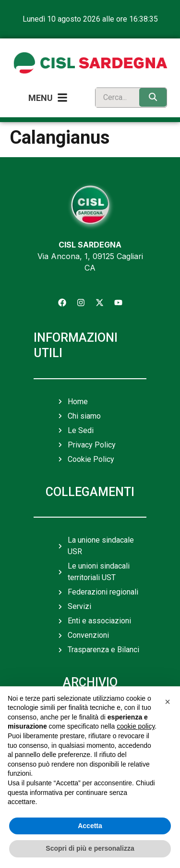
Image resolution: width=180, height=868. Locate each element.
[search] (115, 98)
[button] (168, 702)
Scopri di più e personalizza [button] (90, 848)
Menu (41, 98)
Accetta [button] (90, 826)
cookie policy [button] (136, 726)
